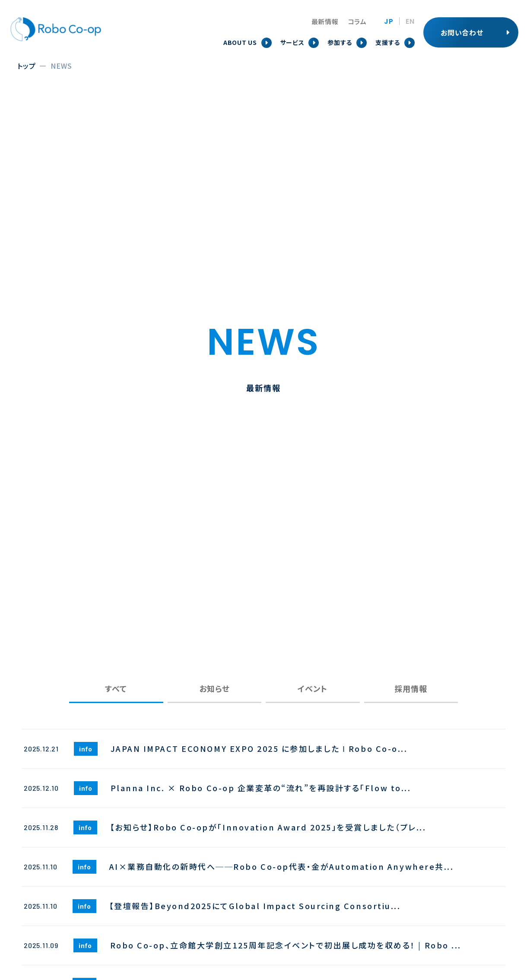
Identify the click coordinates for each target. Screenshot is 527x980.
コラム (357, 21)
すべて (116, 688)
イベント (313, 688)
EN (410, 22)
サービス (292, 42)
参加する (340, 42)
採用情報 (411, 688)
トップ (26, 66)
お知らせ (214, 688)
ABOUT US (240, 42)
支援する (388, 42)
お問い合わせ (462, 32)
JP (389, 22)
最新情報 (325, 21)
